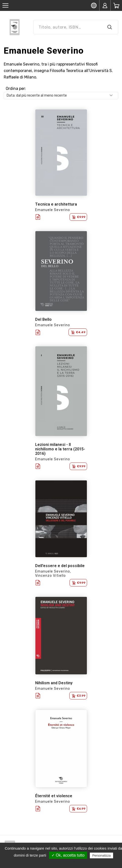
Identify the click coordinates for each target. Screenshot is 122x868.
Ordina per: (16, 89)
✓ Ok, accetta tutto (68, 855)
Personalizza (101, 855)
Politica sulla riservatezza (63, 862)
